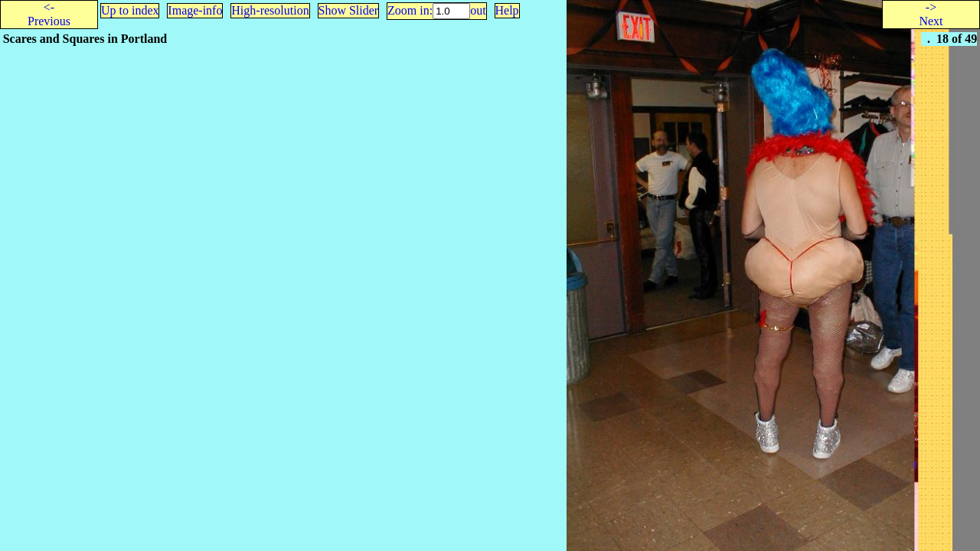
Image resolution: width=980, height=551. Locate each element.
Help (507, 10)
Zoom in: (410, 10)
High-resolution (270, 10)
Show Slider (349, 10)
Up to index (130, 10)
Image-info (195, 10)
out (478, 10)
